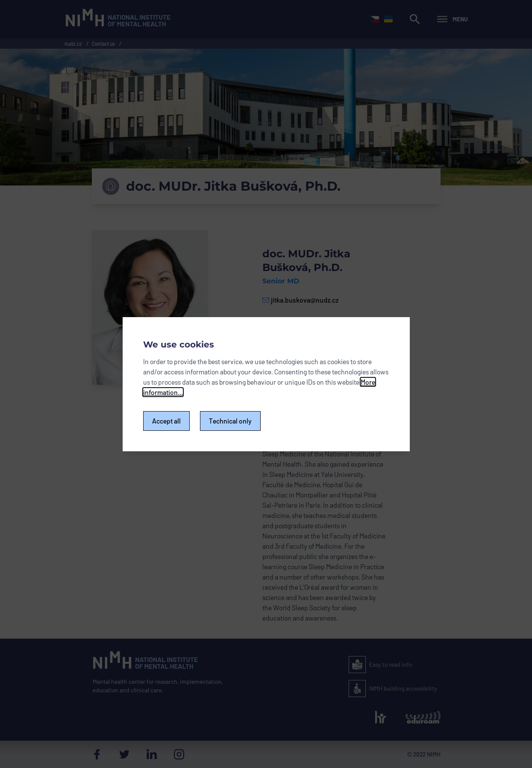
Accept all (166, 421)
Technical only (230, 421)
